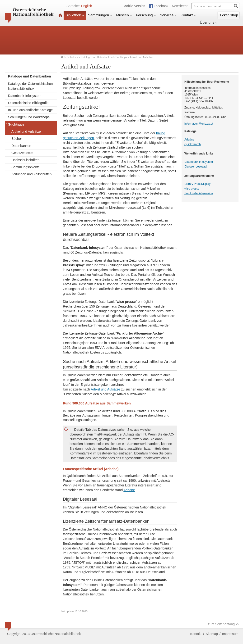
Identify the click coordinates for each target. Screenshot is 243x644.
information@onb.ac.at (199, 124)
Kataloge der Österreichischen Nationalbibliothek (30, 86)
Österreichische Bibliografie (28, 103)
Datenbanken (21, 146)
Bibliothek (75, 15)
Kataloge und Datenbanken (97, 57)
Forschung (146, 15)
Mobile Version (134, 6)
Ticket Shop (229, 15)
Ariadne (129, 490)
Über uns (209, 22)
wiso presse (192, 189)
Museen (124, 15)
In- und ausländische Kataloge (30, 110)
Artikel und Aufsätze (26, 132)
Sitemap (212, 634)
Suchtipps (121, 57)
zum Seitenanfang (223, 624)
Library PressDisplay (197, 184)
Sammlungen (100, 15)
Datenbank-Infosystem (25, 96)
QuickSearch (193, 144)
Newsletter (180, 6)
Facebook (161, 6)
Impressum (230, 634)
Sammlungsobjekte (26, 167)
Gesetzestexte (22, 153)
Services (168, 15)
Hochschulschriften (25, 160)
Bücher (17, 139)
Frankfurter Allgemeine (199, 193)
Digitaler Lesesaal (196, 167)
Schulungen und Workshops (29, 117)
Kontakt (188, 15)
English (87, 6)
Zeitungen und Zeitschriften (32, 174)
